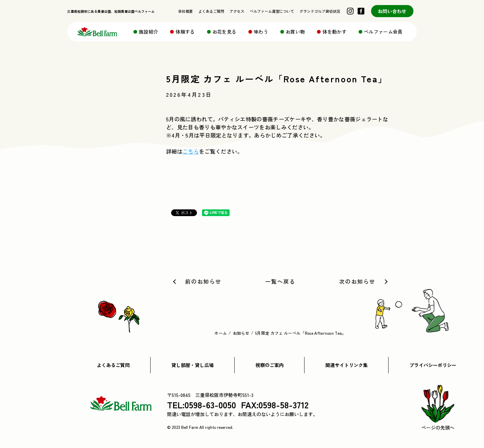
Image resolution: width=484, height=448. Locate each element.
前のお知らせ (203, 281)
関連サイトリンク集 (347, 365)
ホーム (221, 333)
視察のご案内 (270, 365)
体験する (185, 32)
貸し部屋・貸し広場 (193, 365)
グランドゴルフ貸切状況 (320, 11)
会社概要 (186, 11)
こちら (191, 151)
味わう (261, 32)
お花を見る (225, 32)
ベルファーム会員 (383, 32)
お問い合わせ (392, 11)
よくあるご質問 (211, 11)
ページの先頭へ (438, 408)
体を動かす (334, 32)
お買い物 (295, 32)
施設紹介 (148, 32)
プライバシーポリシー (433, 365)
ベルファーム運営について (272, 11)
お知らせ (241, 333)
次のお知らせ (357, 281)
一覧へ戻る (280, 281)
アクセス (237, 11)
